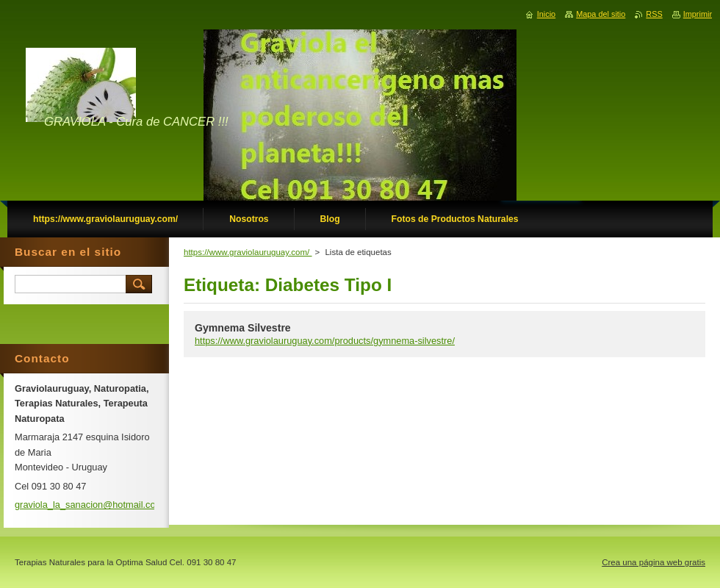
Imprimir (698, 14)
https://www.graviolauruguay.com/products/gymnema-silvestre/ (325, 341)
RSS (654, 14)
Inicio (546, 14)
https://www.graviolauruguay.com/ (248, 252)
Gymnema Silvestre (243, 328)
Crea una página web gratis (654, 562)
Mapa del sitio (601, 14)
